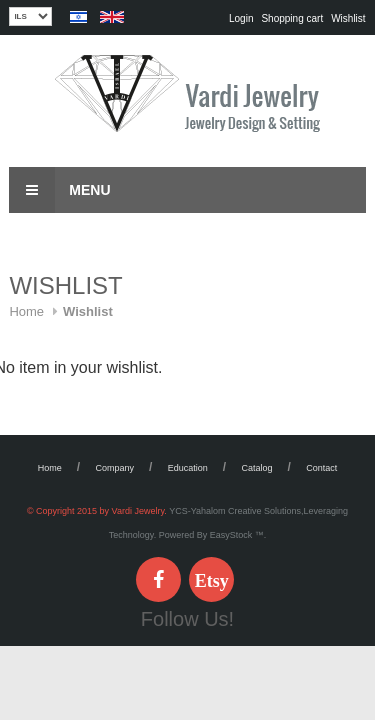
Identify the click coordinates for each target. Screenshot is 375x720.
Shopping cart (292, 18)
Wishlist (348, 18)
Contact (321, 468)
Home (26, 311)
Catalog (256, 468)
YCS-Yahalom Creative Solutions (235, 511)
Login (241, 18)
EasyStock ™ (237, 535)
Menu (59, 190)
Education (188, 468)
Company (115, 468)
